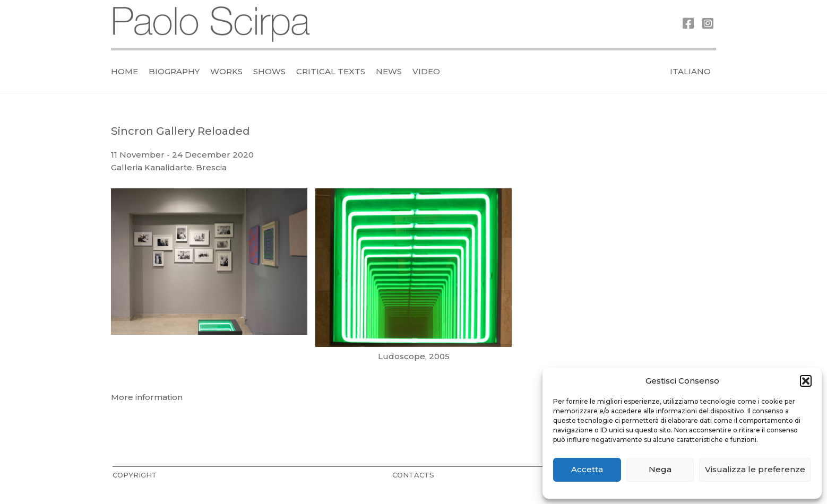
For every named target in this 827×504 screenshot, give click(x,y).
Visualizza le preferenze (755, 469)
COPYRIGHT (135, 475)
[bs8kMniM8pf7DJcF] (413, 284)
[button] (806, 381)
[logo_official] (212, 24)
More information (147, 397)
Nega (660, 469)
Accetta (587, 469)
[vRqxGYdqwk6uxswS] (209, 284)
